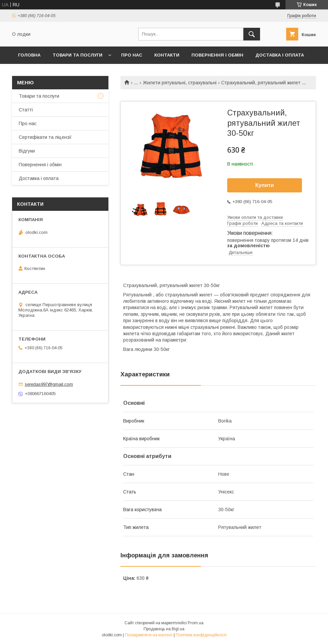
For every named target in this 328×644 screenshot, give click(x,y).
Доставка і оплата (280, 55)
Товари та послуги (77, 55)
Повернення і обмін (217, 55)
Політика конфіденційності (201, 635)
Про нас (132, 55)
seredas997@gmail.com (49, 384)
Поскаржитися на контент (149, 635)
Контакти (167, 55)
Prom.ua (196, 623)
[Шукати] (252, 34)
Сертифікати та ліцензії (45, 137)
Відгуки (27, 151)
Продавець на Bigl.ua (164, 629)
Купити (265, 185)
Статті (26, 110)
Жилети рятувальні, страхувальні (180, 83)
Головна (29, 55)
